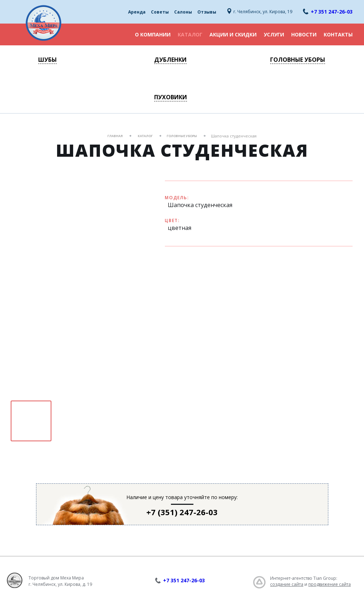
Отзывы (207, 12)
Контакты (338, 34)
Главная (115, 136)
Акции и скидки (233, 34)
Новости (304, 34)
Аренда (137, 12)
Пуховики (171, 97)
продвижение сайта (330, 584)
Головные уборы (298, 60)
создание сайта (287, 584)
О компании (153, 34)
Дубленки (170, 60)
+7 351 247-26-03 (332, 12)
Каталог (190, 34)
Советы (160, 12)
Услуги (274, 34)
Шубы (47, 60)
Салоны (183, 12)
